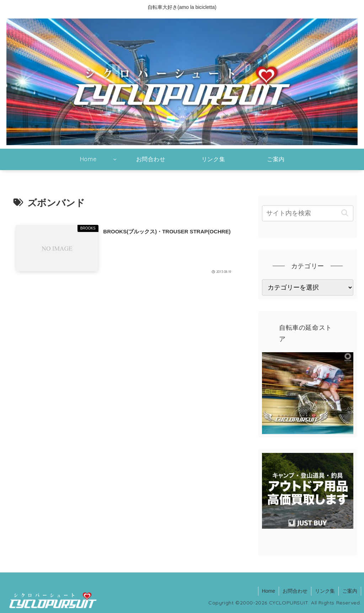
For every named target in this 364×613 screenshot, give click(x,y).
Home (269, 591)
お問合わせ (295, 591)
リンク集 (325, 591)
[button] (345, 213)
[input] (307, 213)
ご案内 (350, 591)
